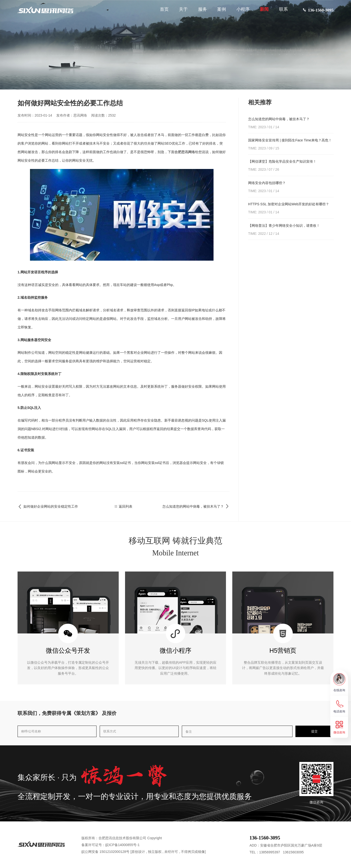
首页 (162, 11)
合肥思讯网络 (185, 152)
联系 (281, 11)
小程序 (240, 11)
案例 (219, 11)
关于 (181, 11)
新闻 (262, 11)
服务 (200, 11)
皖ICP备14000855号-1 (122, 845)
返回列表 (124, 506)
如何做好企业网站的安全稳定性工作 (48, 506)
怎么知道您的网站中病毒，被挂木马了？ (196, 506)
